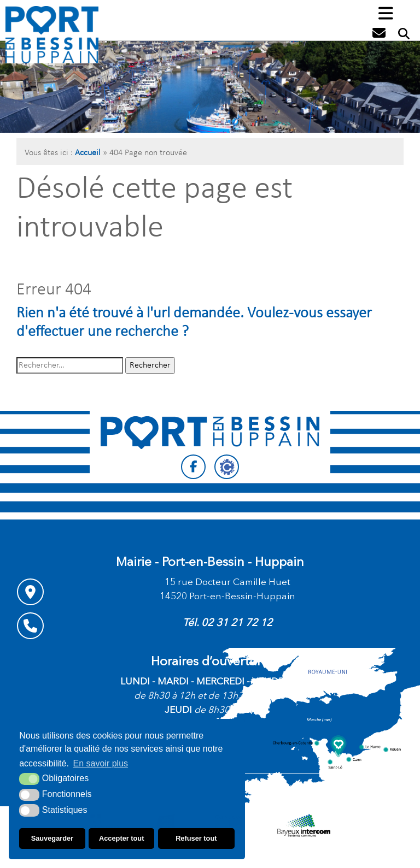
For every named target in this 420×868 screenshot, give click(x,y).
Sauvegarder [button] (52, 838)
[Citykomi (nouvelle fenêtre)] (227, 467)
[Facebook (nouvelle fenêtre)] (193, 467)
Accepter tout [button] (121, 838)
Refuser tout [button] (196, 838)
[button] (386, 14)
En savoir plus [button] (101, 763)
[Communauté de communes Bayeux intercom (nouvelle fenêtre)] (304, 825)
